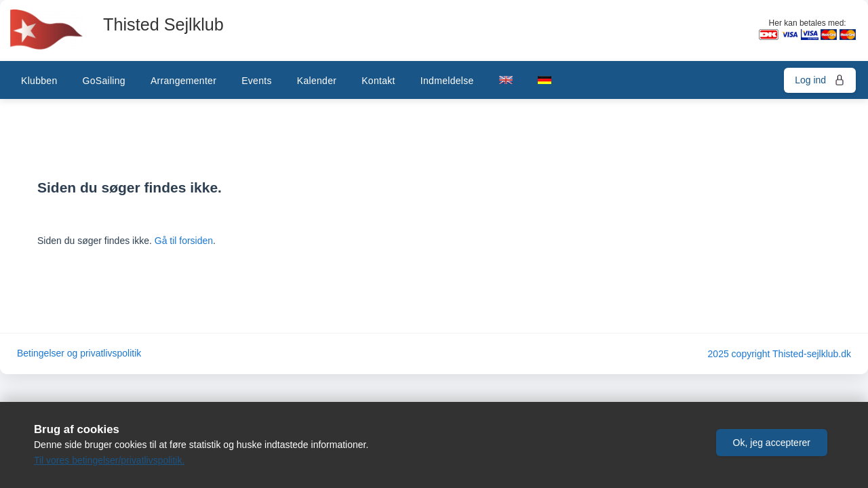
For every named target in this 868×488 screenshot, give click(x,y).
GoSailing (103, 81)
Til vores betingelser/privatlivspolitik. (110, 460)
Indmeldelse (447, 81)
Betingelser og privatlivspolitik (79, 354)
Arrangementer (183, 81)
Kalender (317, 81)
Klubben (39, 81)
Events (257, 81)
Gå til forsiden (184, 241)
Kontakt (378, 81)
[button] (772, 443)
